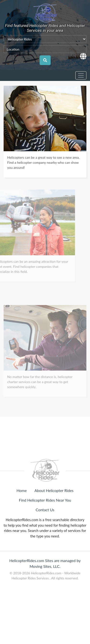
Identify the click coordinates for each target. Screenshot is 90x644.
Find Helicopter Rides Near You (45, 517)
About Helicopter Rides (54, 507)
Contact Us (45, 526)
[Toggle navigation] (81, 75)
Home (22, 507)
